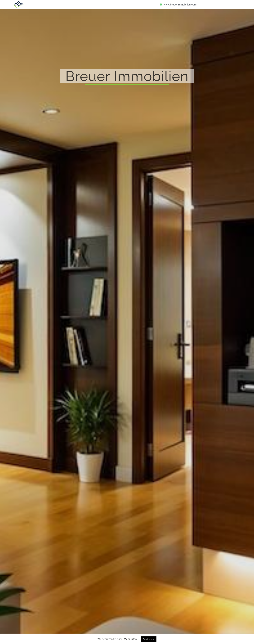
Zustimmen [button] (149, 639)
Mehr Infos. (131, 639)
